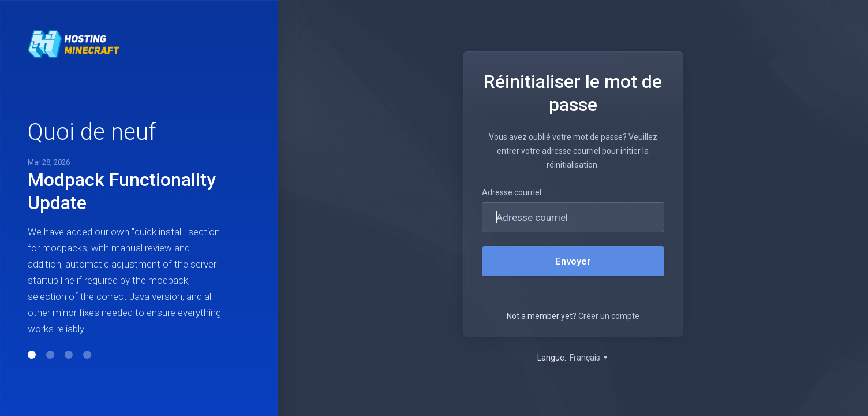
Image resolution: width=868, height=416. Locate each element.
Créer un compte (609, 316)
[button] (32, 355)
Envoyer (573, 261)
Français (589, 358)
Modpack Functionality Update (122, 191)
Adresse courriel (512, 192)
